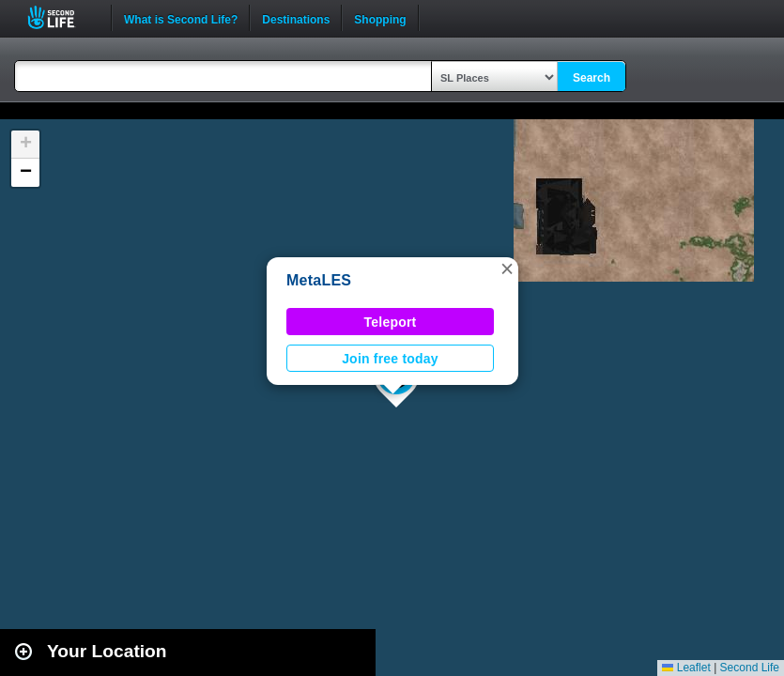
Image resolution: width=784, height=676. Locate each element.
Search (592, 78)
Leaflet (686, 668)
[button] (507, 269)
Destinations (296, 18)
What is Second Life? (181, 18)
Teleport (391, 322)
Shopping (380, 18)
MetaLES (319, 280)
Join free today (390, 359)
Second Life (61, 17)
